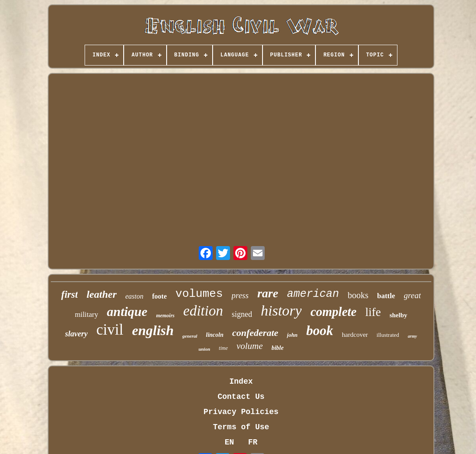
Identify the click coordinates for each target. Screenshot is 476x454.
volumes (199, 294)
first (69, 294)
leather (101, 294)
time (223, 348)
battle (386, 296)
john (292, 335)
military (86, 314)
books (358, 295)
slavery (76, 334)
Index (241, 382)
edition (203, 311)
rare (268, 293)
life (373, 312)
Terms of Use (241, 427)
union (204, 349)
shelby (399, 315)
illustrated (388, 335)
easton (135, 296)
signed (242, 314)
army (412, 336)
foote (160, 296)
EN (230, 442)
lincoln (215, 335)
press (240, 295)
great (412, 295)
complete (333, 312)
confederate (255, 333)
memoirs (166, 316)
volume (250, 346)
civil (110, 330)
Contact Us (241, 397)
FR (253, 442)
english (153, 330)
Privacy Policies (241, 412)
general (190, 336)
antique (127, 311)
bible (278, 348)
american (313, 294)
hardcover (355, 335)
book (320, 331)
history (281, 311)
